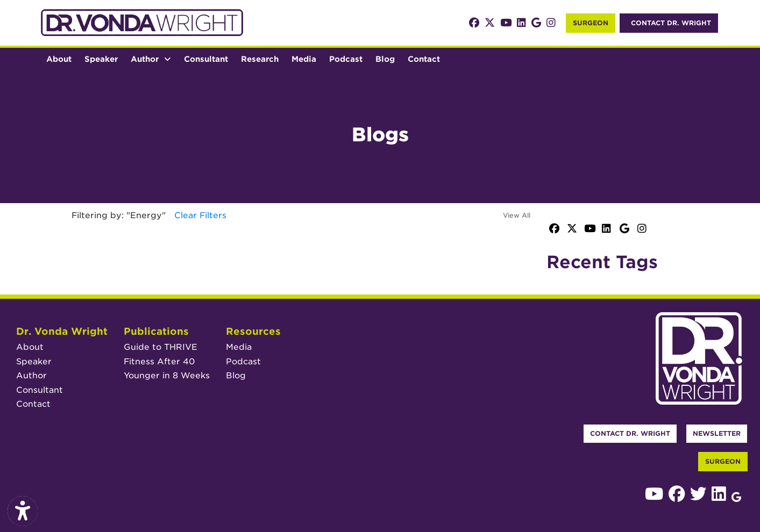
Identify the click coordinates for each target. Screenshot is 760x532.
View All (517, 215)
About (59, 59)
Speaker (101, 59)
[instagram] (551, 23)
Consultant (206, 59)
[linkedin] (521, 23)
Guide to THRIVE (161, 347)
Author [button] (151, 59)
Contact (424, 59)
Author (31, 375)
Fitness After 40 (159, 361)
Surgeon (591, 23)
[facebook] (474, 23)
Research (260, 59)
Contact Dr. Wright (630, 433)
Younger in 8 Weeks (167, 375)
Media (304, 59)
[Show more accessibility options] (23, 512)
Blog (385, 59)
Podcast (349, 57)
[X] (490, 23)
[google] (536, 23)
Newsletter (717, 433)
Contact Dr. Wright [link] (669, 23)
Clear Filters (200, 215)
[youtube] (506, 23)
